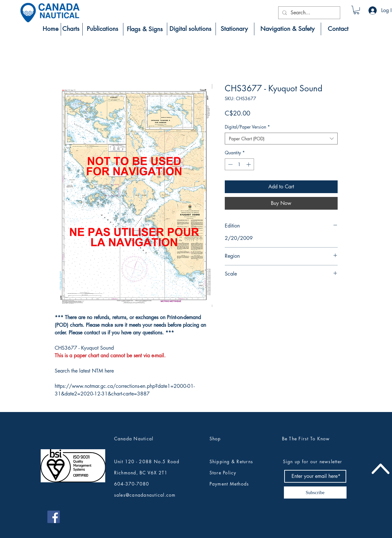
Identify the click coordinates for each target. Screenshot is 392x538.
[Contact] (338, 29)
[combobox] (281, 139)
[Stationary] (234, 29)
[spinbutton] (239, 164)
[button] (356, 10)
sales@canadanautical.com (145, 495)
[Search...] (309, 13)
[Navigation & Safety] (288, 29)
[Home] (51, 29)
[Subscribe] (315, 493)
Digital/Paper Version (247, 127)
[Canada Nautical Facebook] (54, 517)
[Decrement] (230, 164)
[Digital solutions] (190, 29)
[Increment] (249, 164)
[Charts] (71, 29)
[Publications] (103, 29)
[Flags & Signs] (145, 29)
